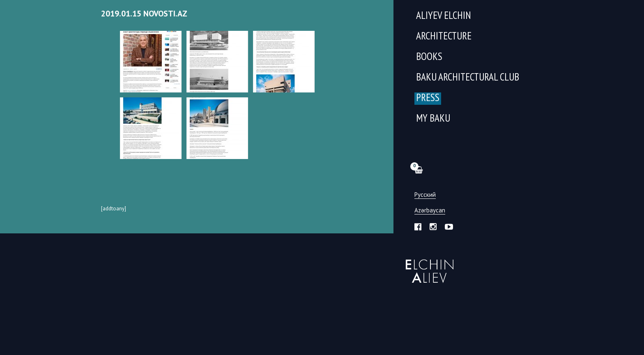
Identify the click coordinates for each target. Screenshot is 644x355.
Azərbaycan (430, 211)
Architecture (444, 37)
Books (429, 57)
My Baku (433, 119)
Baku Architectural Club (468, 78)
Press (428, 98)
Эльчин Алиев (428, 267)
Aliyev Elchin (444, 16)
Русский (425, 195)
